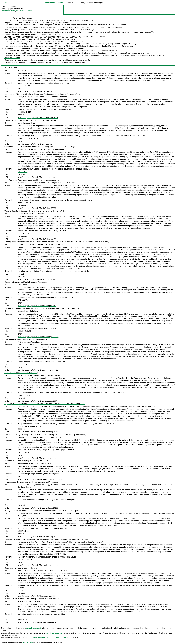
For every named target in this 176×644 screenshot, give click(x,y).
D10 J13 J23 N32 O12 (26, 453)
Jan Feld (62, 60)
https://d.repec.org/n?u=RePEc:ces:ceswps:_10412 (38, 144)
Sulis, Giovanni (144, 53)
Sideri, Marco (132, 53)
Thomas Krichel (28, 642)
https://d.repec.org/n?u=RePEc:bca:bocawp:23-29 (37, 401)
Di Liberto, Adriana (89, 53)
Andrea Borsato (57, 39)
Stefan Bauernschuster (98, 46)
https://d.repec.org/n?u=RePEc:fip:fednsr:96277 (37, 239)
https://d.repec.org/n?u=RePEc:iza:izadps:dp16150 (38, 432)
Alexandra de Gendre (49, 60)
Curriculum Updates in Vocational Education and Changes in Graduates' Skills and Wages (40, 25)
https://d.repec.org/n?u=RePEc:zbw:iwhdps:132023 (38, 565)
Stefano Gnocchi (64, 41)
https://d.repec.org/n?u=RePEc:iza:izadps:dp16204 (38, 118)
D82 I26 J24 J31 (24, 86)
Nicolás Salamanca (74, 60)
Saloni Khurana (57, 48)
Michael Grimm (114, 46)
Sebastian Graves (71, 27)
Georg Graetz (27, 18)
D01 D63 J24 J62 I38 (26, 300)
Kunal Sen (82, 48)
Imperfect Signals (11, 18)
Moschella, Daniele (86, 51)
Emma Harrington (88, 30)
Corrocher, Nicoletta (69, 51)
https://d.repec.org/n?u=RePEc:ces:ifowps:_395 (37, 306)
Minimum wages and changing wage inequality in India (26, 48)
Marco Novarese (110, 633)
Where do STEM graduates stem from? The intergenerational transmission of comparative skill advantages (47, 55)
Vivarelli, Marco (115, 51)
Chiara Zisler (117, 32)
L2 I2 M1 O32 (23, 531)
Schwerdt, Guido (128, 55)
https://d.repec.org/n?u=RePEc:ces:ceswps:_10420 (38, 337)
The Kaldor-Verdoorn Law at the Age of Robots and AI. (26, 39)
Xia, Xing (132, 44)
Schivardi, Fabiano (118, 53)
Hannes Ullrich (80, 62)
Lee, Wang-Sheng (106, 44)
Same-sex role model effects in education (21, 60)
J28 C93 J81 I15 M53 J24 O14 (30, 426)
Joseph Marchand (8, 11)
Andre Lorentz (70, 39)
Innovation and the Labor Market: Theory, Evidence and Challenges (31, 51)
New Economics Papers (54, 3)
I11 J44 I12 (22, 617)
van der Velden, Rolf (144, 55)
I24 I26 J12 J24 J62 (25, 560)
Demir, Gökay (89, 20)
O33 (19, 502)
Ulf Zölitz (86, 60)
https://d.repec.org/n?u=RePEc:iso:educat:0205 (37, 177)
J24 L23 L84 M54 (25, 234)
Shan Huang (68, 62)
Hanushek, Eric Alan (100, 55)
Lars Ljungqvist (100, 27)
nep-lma (5, 3)
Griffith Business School (43, 638)
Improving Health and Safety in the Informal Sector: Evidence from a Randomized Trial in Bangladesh (45, 44)
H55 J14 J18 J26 (24, 331)
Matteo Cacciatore (49, 41)
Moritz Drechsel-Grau (68, 23)
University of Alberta (24, 11)
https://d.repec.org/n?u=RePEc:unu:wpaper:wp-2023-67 (40, 479)
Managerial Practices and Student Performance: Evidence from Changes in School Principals (42, 53)
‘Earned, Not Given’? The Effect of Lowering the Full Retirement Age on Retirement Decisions (42, 37)
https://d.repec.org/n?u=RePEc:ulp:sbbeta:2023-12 (38, 370)
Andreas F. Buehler (87, 25)
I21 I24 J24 (22, 591)
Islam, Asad (93, 44)
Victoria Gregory (86, 27)
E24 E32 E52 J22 (25, 395)
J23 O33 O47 (23, 364)
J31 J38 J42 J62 (24, 112)
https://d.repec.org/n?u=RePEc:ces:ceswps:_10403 (38, 91)
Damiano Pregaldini (131, 32)
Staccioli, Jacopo (101, 51)
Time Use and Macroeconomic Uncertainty (21, 41)
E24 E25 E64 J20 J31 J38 (28, 138)
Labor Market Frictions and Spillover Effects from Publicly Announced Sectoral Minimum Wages (42, 20)
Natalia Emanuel (74, 30)
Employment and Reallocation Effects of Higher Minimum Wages (30, 23)
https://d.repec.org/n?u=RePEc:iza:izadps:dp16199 (38, 508)
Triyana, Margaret (121, 44)
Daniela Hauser (77, 41)
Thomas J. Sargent (114, 27)
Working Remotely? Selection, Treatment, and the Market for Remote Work (34, 30)
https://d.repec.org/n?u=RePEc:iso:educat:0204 (37, 279)
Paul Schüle (55, 34)
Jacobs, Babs (115, 55)
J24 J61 (21, 274)
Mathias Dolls (87, 37)
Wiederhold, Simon (12, 58)
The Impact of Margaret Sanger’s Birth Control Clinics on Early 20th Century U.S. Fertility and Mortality (45, 46)
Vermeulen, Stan (159, 55)
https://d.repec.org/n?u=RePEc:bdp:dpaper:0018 (37, 622)
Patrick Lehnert (101, 25)
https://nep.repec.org (54, 633)
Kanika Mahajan (71, 48)
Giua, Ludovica (103, 53)
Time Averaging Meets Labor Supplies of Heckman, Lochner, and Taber (33, 27)
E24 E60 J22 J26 (24, 203)
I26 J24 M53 (23, 172)
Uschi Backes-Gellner (117, 25)
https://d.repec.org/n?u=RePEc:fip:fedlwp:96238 (37, 208)
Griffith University (62, 638)
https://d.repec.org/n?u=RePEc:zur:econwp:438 (37, 596)
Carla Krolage (99, 37)
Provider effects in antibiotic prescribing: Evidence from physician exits (32, 62)
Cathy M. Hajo (127, 46)
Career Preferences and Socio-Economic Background (26, 34)
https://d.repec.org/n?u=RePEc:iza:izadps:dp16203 (38, 537)
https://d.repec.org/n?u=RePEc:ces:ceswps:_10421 (38, 458)
